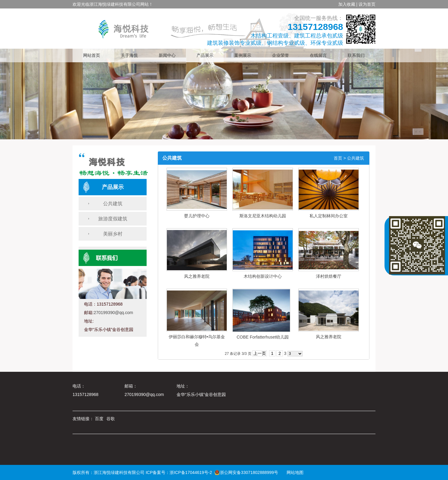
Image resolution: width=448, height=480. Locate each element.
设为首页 (367, 4)
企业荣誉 (281, 55)
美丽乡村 (113, 234)
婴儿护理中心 (197, 216)
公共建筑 (113, 204)
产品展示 (205, 55)
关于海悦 (129, 55)
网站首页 (92, 55)
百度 (99, 419)
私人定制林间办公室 (329, 216)
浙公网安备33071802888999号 (246, 472)
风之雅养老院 (197, 276)
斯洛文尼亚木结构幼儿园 (263, 216)
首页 (338, 158)
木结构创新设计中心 (263, 276)
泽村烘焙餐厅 (329, 276)
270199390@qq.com (113, 313)
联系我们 (356, 55)
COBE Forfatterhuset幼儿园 (263, 337)
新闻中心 (167, 55)
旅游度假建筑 (113, 219)
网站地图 (293, 472)
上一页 (260, 353)
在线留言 (318, 55)
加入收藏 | (348, 4)
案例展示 (243, 55)
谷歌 (111, 419)
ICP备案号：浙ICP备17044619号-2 (179, 472)
